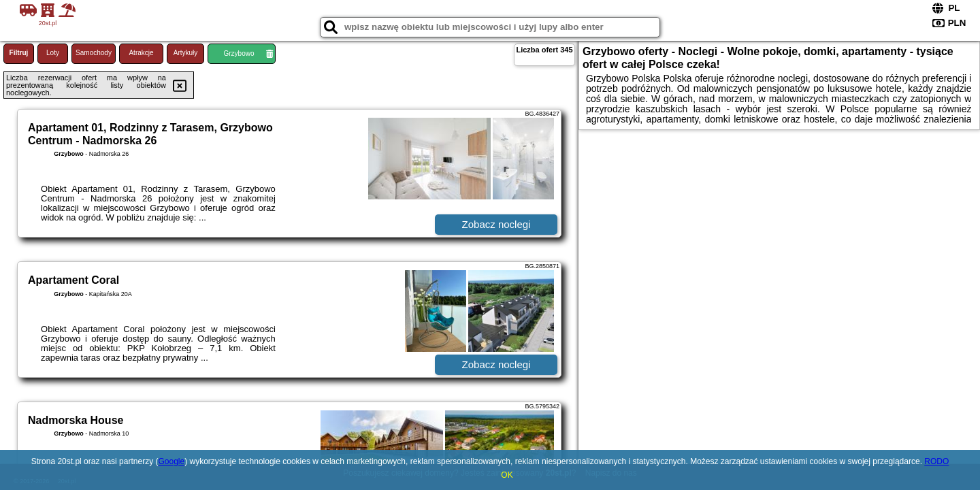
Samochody (94, 53)
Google (171, 461)
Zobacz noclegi (496, 224)
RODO (936, 461)
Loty (53, 53)
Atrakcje (141, 53)
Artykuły (186, 53)
